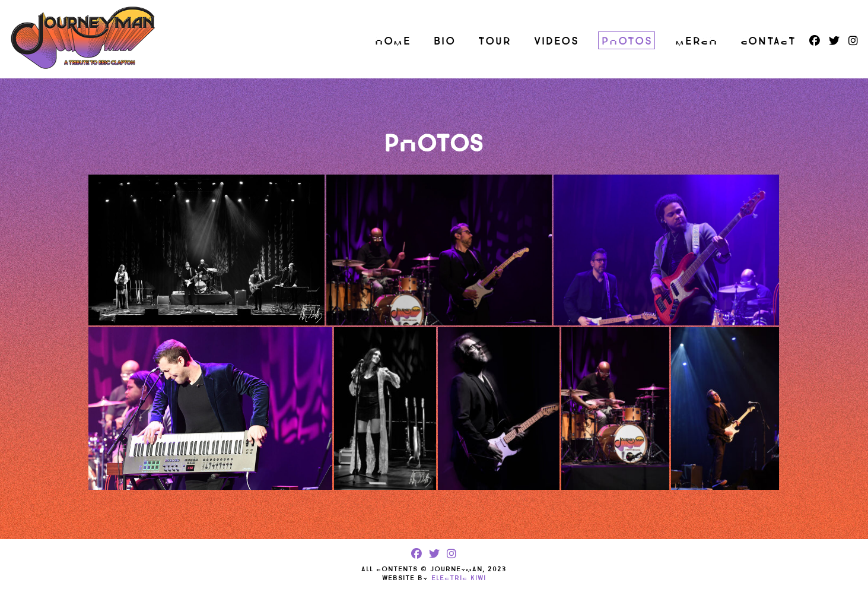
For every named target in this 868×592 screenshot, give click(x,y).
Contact (768, 41)
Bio (445, 41)
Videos (557, 41)
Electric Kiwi (459, 578)
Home (393, 41)
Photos (627, 41)
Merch (697, 41)
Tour (495, 41)
